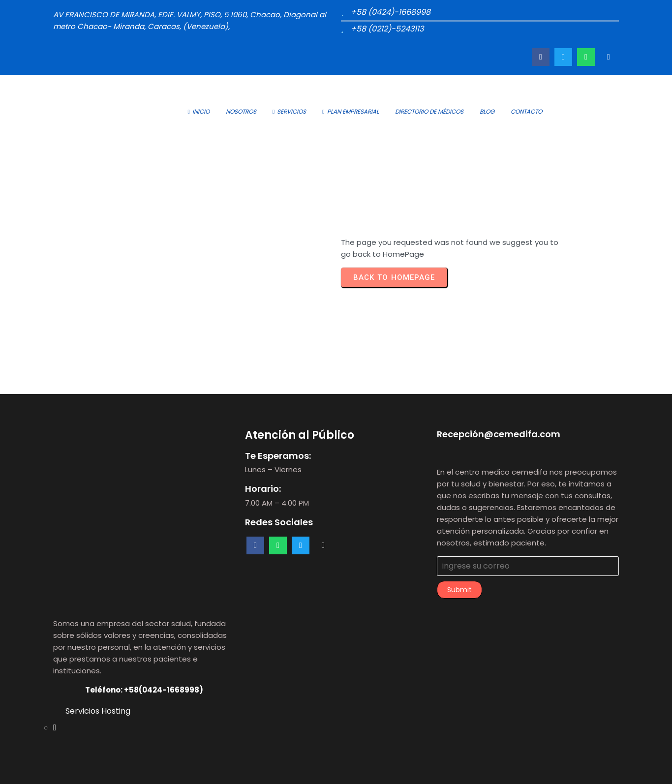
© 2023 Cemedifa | (302, 769)
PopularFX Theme (372, 769)
